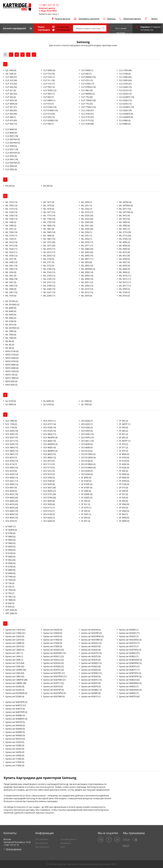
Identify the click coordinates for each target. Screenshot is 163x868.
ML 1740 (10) (49, 219)
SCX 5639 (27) (50, 491)
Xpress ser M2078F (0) (91, 633)
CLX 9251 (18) (12, 149)
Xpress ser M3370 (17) (129, 643)
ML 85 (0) (10, 345)
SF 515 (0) (124, 488)
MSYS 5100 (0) (12, 351)
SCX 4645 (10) (12, 511)
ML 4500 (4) (124, 249)
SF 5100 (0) (124, 484)
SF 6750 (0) (10, 567)
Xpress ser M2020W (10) (55, 653)
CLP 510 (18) (49, 74)
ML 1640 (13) (11, 262)
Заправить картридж (89, 19)
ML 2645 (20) (87, 252)
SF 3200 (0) (86, 491)
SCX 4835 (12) (50, 457)
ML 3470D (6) (125, 202)
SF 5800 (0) (10, 536)
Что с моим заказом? (121, 29)
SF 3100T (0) (87, 488)
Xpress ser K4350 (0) (53, 636)
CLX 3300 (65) (125, 77)
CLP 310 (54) (11, 80)
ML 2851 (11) (87, 259)
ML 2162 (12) (49, 272)
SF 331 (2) (86, 504)
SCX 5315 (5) (49, 474)
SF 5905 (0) (10, 543)
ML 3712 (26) (125, 235)
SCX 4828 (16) (50, 447)
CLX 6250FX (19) (127, 107)
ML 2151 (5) (49, 262)
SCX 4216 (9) (11, 471)
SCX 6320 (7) (87, 421)
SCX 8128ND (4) (88, 467)
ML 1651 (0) (11, 276)
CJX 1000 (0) (11, 70)
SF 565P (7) (11, 526)
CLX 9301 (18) (12, 159)
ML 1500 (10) (11, 232)
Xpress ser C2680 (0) (15, 643)
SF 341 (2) (86, 521)
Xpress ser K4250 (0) (53, 630)
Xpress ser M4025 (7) (129, 686)
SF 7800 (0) (10, 600)
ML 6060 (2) (11, 318)
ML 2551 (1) (87, 235)
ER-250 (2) (10, 186)
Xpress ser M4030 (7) (129, 693)
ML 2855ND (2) (88, 269)
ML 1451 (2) (11, 229)
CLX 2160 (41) (87, 110)
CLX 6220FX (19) (127, 97)
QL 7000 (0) (86, 401)
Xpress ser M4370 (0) (15, 722)
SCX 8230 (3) (87, 471)
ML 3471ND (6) (126, 212)
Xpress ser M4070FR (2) (16, 702)
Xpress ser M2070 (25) (54, 670)
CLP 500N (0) (49, 70)
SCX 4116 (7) (11, 464)
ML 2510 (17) (87, 212)
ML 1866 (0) (49, 235)
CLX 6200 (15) (125, 87)
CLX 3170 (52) (87, 117)
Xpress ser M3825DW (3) (130, 660)
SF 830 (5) (10, 603)
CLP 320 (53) (11, 87)
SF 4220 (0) (124, 467)
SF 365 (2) (124, 437)
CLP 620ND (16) (51, 120)
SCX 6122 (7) (49, 511)
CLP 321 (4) (11, 90)
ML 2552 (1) (87, 239)
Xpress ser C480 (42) (15, 676)
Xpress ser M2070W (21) (55, 680)
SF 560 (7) (124, 514)
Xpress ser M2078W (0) (92, 640)
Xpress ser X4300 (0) (15, 755)
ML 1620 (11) (11, 249)
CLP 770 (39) (87, 97)
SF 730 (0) (10, 583)
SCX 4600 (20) (12, 498)
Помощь (111, 19)
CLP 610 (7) (48, 104)
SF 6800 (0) (10, 570)
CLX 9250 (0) (11, 146)
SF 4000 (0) (124, 454)
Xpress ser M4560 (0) (15, 729)
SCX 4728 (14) (50, 427)
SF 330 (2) (86, 501)
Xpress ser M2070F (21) (54, 673)
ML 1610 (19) (11, 242)
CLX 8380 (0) (125, 120)
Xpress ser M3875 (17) (129, 670)
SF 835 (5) (10, 607)
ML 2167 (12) (49, 282)
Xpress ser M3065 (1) (129, 630)
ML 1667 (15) (11, 292)
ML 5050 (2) (124, 289)
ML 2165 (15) (49, 279)
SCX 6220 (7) (49, 518)
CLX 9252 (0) (11, 156)
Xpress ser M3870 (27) (129, 666)
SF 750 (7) (10, 587)
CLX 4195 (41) (125, 84)
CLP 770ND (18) (88, 100)
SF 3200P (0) (87, 494)
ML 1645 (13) (11, 269)
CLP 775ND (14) (88, 107)
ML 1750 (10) (49, 222)
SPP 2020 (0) (11, 610)
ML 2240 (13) (49, 289)
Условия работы (69, 839)
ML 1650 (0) (11, 272)
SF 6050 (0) (10, 550)
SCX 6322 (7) (87, 424)
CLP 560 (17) (49, 94)
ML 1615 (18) (11, 246)
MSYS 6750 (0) (12, 361)
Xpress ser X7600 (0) (15, 765)
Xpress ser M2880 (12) (91, 690)
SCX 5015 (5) (49, 461)
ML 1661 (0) (11, 282)
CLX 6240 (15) (125, 100)
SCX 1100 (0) (11, 424)
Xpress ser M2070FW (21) (55, 676)
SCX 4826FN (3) (50, 444)
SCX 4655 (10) (12, 518)
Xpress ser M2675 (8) (91, 656)
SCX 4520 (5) (11, 491)
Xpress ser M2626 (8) (91, 650)
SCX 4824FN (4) (50, 437)
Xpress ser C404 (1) (14, 656)
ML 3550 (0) (124, 222)
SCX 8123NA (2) (88, 454)
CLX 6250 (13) (125, 104)
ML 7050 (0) (11, 335)
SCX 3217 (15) (12, 441)
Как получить (42, 847)
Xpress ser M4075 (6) (15, 709)
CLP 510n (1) (49, 77)
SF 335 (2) (86, 511)
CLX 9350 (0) (11, 166)
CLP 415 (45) (11, 120)
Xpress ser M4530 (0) (15, 725)
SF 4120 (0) (124, 461)
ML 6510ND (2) (12, 328)
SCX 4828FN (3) (50, 451)
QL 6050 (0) (49, 401)
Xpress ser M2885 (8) (91, 693)
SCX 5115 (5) (49, 467)
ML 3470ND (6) (126, 205)
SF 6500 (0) (10, 563)
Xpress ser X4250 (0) (15, 752)
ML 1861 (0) (49, 229)
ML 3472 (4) (124, 215)
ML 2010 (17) (49, 249)
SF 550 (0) (124, 501)
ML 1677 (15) (49, 212)
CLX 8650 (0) (11, 133)
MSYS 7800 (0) (12, 378)
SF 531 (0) (124, 494)
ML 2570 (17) (87, 242)
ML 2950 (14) (87, 272)
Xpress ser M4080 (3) (15, 715)
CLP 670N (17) (88, 84)
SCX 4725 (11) (50, 421)
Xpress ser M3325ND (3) (130, 640)
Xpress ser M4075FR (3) (16, 712)
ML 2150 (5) (49, 259)
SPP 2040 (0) (11, 613)
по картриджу (61, 30)
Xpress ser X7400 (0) (15, 759)
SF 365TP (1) (125, 441)
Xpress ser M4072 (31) (16, 705)
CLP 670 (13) (87, 80)
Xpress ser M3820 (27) (129, 653)
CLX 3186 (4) (125, 74)
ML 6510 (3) (11, 325)
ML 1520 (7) (11, 239)
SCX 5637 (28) (50, 488)
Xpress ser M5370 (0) (15, 739)
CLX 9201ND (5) (13, 143)
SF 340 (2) (86, 518)
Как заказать (42, 843)
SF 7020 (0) (10, 580)
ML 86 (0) (10, 348)
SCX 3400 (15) (12, 447)
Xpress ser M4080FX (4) (16, 719)
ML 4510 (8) (124, 252)
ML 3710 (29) (125, 232)
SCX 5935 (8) (49, 504)
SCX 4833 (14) (50, 454)
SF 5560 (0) (124, 511)
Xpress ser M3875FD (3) (130, 673)
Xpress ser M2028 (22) (54, 666)
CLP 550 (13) (49, 87)
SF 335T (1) (86, 514)
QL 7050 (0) (86, 404)
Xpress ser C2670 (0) (15, 640)
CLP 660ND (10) (88, 77)
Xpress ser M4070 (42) (129, 696)
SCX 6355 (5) (87, 431)
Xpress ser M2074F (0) (54, 690)
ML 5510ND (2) (12, 304)
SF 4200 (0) (124, 464)
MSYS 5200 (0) (12, 358)
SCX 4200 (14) (12, 467)
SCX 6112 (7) (49, 508)
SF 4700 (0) (124, 481)
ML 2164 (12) (49, 276)
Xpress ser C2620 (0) (15, 636)
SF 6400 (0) (10, 557)
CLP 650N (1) (87, 70)
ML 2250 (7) (87, 202)
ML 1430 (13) (11, 219)
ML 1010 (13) (11, 202)
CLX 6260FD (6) (126, 114)
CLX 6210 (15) (125, 90)
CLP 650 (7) (48, 124)
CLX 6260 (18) (125, 110)
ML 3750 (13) (125, 239)
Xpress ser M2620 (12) (91, 643)
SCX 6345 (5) (87, 427)
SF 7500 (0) (10, 590)
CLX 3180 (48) (87, 124)
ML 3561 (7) (124, 229)
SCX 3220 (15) (12, 444)
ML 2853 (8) (87, 262)
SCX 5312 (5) (49, 471)
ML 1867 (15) (49, 239)
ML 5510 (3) (124, 296)
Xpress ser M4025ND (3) (130, 690)
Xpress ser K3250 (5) (15, 690)
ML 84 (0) (10, 341)
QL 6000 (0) (11, 404)
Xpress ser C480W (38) (16, 683)
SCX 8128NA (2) (88, 464)
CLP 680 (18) (87, 90)
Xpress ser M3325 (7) (129, 636)
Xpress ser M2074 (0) (53, 686)
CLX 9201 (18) (12, 136)
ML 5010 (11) (125, 276)
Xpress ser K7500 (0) (53, 643)
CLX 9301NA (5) (13, 163)
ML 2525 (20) (87, 219)
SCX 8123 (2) (87, 451)
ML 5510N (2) (12, 301)
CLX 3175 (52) (87, 120)
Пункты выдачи (62, 19)
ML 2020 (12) (49, 256)
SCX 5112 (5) (49, 464)
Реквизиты (66, 843)
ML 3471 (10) (125, 209)
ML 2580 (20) (87, 249)
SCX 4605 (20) (12, 501)
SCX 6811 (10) (87, 441)
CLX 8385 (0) (125, 124)
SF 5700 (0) (10, 533)
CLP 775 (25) (87, 104)
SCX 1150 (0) (11, 427)
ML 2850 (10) (87, 256)
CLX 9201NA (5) (13, 139)
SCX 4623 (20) (12, 508)
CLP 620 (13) (49, 117)
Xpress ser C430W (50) (16, 670)
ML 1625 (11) (11, 252)
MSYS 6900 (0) (12, 368)
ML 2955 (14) (87, 276)
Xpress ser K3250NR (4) (16, 693)
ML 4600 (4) (124, 269)
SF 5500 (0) (124, 504)
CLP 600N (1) (49, 100)
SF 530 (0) (124, 491)
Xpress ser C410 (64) (15, 663)
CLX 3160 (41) (87, 114)
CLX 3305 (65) (125, 80)
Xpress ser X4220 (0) (15, 749)
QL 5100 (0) (11, 401)
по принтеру (61, 27)
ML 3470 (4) (87, 296)
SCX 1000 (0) (11, 421)
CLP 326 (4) (11, 97)
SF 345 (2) (124, 421)
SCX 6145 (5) (49, 514)
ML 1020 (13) (11, 205)
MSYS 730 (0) (11, 375)
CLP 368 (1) (11, 117)
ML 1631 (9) (11, 259)
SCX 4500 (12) (12, 484)
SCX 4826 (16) (50, 441)
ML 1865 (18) (49, 232)
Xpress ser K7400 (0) (53, 640)
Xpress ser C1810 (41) (15, 630)
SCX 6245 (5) (49, 521)
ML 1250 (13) (11, 215)
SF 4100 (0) (124, 457)
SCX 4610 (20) (12, 504)
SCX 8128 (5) (87, 461)
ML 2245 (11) (49, 296)
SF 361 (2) (124, 434)
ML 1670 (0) (11, 296)
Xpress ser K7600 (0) (53, 646)
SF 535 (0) (124, 498)
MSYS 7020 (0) (12, 371)
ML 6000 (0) (11, 308)
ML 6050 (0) (11, 315)
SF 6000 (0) (10, 546)
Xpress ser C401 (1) (14, 653)
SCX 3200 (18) (12, 431)
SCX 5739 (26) (50, 498)
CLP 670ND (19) (88, 87)
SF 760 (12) (10, 597)
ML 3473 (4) (124, 219)
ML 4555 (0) (124, 266)
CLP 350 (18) (11, 100)
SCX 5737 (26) (50, 494)
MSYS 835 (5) (11, 385)
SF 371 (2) (124, 447)
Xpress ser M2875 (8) (91, 683)
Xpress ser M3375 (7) (129, 646)
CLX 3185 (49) (125, 70)
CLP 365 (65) (11, 114)
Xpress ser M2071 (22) (54, 683)
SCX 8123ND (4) (88, 457)
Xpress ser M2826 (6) (91, 670)
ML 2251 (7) (87, 205)
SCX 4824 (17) (50, 434)
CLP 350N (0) (11, 104)
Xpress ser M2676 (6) (91, 660)
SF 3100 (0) (86, 481)
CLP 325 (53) (11, 94)
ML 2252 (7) (87, 209)
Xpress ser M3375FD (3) (130, 650)
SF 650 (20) (10, 560)
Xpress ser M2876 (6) (91, 686)
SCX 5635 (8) (49, 484)
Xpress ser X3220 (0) (15, 742)
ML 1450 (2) (11, 225)
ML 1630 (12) (11, 256)
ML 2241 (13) (49, 292)
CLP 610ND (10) (51, 110)
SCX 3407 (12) (12, 454)
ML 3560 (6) (124, 225)
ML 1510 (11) (11, 235)
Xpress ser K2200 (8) (15, 686)
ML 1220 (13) (11, 212)
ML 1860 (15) (49, 225)
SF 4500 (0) (124, 477)
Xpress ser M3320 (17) (129, 633)
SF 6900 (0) (10, 573)
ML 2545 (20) (87, 229)
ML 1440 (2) (11, 222)
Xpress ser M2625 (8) (91, 646)
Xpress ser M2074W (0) (54, 696)
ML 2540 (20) (87, 222)
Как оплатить (42, 839)
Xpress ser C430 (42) (15, 666)
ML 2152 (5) (49, 266)
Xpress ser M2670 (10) (91, 653)
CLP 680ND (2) (88, 94)
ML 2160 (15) (49, 269)
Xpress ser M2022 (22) (54, 660)
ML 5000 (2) (124, 272)
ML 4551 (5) (124, 262)
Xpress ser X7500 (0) (15, 762)
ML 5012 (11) (125, 279)
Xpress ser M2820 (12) (91, 663)
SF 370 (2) (124, 444)
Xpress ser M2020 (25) (54, 650)
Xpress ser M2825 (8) (91, 666)
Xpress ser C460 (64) (15, 673)
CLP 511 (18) (49, 80)
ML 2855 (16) (87, 266)
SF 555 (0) (124, 508)
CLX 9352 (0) (11, 169)
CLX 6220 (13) (125, 94)
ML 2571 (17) (87, 246)
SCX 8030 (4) (87, 444)
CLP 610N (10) (50, 107)
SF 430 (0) (124, 471)
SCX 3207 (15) (12, 437)
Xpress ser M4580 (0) (15, 732)
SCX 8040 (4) (87, 447)
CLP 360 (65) (11, 110)
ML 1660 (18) (11, 279)
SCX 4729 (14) (50, 431)
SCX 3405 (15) (12, 451)
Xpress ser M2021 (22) (54, 656)
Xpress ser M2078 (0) (91, 630)
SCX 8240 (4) (87, 474)
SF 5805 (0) (10, 540)
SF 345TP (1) (125, 424)
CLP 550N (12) (50, 90)
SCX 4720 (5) (11, 521)
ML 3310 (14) (87, 289)
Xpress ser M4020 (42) (129, 680)
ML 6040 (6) (11, 311)
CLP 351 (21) (11, 107)
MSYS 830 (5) (11, 381)
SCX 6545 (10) (87, 434)
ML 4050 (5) (124, 242)
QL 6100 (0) (49, 404)
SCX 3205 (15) (12, 434)
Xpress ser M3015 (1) (91, 696)
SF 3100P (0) (87, 484)
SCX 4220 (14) (12, 474)
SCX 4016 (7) (11, 457)
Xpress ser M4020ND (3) (130, 683)
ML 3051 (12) (87, 282)
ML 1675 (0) (49, 205)
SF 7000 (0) (10, 577)
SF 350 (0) (124, 427)
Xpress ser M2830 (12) (91, 673)
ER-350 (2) (48, 186)
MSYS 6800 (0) (12, 365)
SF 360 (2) (124, 431)
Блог (63, 847)
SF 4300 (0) (124, 474)
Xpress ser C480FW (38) (16, 680)
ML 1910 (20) (49, 242)
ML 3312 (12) (87, 292)
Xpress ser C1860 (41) (15, 633)
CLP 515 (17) (49, 84)
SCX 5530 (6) (49, 481)
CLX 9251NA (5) (13, 153)
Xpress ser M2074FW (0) (55, 693)
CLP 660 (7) (86, 74)
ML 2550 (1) (87, 232)
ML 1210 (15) (11, 209)
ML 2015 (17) (49, 252)
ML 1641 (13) (11, 266)
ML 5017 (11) (125, 286)
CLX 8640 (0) (11, 129)
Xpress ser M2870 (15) (91, 680)
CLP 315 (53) (11, 84)
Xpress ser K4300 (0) (53, 633)
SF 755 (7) (10, 593)
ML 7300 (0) (11, 338)
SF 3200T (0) (87, 498)
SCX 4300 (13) (12, 477)
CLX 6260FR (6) (126, 117)
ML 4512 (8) (124, 256)
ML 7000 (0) (11, 331)
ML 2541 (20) (87, 225)
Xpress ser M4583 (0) (15, 735)
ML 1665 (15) (11, 286)
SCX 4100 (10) (12, 461)
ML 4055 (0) (124, 246)
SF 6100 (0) (10, 553)
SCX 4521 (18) (12, 494)
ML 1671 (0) (49, 202)
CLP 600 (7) (48, 97)
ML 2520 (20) (87, 215)
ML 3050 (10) (87, 279)
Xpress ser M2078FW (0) (92, 636)
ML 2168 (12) (49, 286)
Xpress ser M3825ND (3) (130, 663)
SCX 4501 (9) (11, 488)
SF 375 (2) (124, 451)
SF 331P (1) (86, 508)
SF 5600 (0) (124, 518)
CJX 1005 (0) (11, 74)
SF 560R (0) (124, 521)
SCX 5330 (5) (49, 477)
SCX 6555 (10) (87, 437)
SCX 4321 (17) (12, 481)
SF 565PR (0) (11, 530)
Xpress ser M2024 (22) (54, 663)
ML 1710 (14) (49, 215)
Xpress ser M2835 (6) (91, 676)
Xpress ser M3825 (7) (129, 656)
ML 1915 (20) (49, 246)
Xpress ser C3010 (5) (15, 646)
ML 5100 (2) (124, 292)
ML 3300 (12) (87, 286)
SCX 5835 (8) (49, 501)
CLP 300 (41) (11, 77)
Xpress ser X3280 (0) (15, 745)
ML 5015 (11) (125, 282)
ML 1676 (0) (49, 209)
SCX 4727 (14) (50, 424)
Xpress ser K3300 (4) (15, 696)
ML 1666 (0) (11, 289)
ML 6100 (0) (11, 321)
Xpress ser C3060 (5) (15, 650)
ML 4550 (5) (124, 259)
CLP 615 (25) (49, 114)
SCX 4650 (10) (12, 514)
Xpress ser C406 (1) (14, 660)
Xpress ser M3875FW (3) (130, 676)
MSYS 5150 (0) (12, 355)
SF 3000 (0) (86, 477)
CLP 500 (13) (11, 124)
